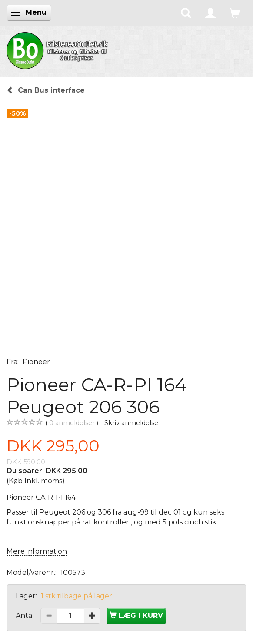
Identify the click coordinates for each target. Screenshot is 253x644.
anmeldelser (72, 423)
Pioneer (36, 362)
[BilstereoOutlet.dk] (59, 49)
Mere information (37, 551)
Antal (26, 616)
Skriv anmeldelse (131, 423)
